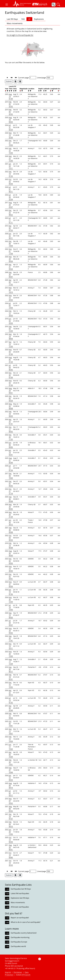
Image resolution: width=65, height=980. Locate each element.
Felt (23, 19)
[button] (7, 5)
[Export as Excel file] (15, 81)
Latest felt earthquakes (20, 893)
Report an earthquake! (20, 918)
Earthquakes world (18, 946)
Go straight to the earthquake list (20, 35)
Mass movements (15, 23)
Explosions (39, 19)
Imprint (8, 972)
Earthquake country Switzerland (24, 933)
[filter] (7, 91)
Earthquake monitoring (20, 937)
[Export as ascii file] (20, 81)
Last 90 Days (12, 19)
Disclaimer (18, 972)
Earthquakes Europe (19, 942)
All (29, 19)
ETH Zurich (26, 975)
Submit (9, 81)
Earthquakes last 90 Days (21, 889)
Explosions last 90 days (20, 898)
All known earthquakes (20, 907)
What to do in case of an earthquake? (26, 922)
